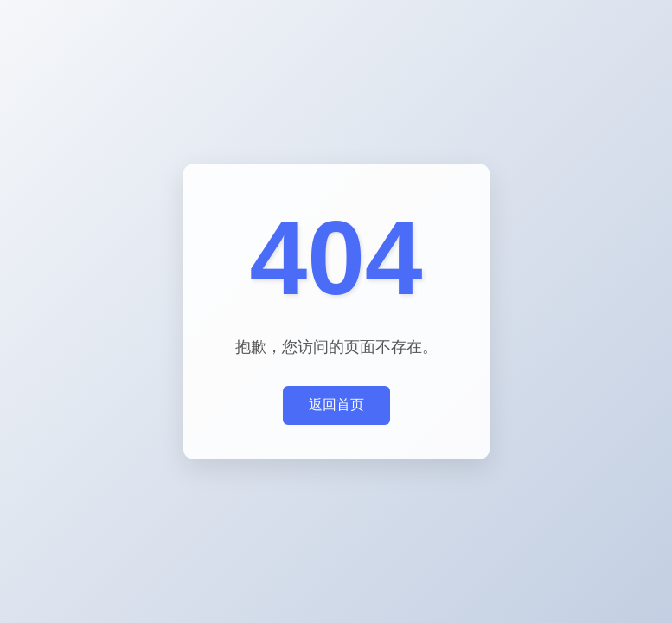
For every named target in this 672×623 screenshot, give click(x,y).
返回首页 (336, 405)
